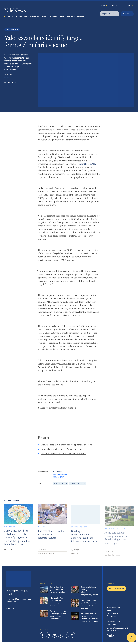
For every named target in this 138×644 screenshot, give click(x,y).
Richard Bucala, (87, 166)
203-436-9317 (58, 480)
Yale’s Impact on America (29, 17)
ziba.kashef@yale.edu (61, 477)
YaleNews (15, 11)
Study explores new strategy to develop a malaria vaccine (67, 447)
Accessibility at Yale (113, 621)
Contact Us (111, 616)
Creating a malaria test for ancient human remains (63, 456)
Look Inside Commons (75, 17)
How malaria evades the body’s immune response (63, 451)
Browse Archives (114, 608)
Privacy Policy (111, 624)
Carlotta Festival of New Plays (53, 17)
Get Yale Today (117, 588)
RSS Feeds (111, 610)
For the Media (112, 613)
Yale (110, 636)
